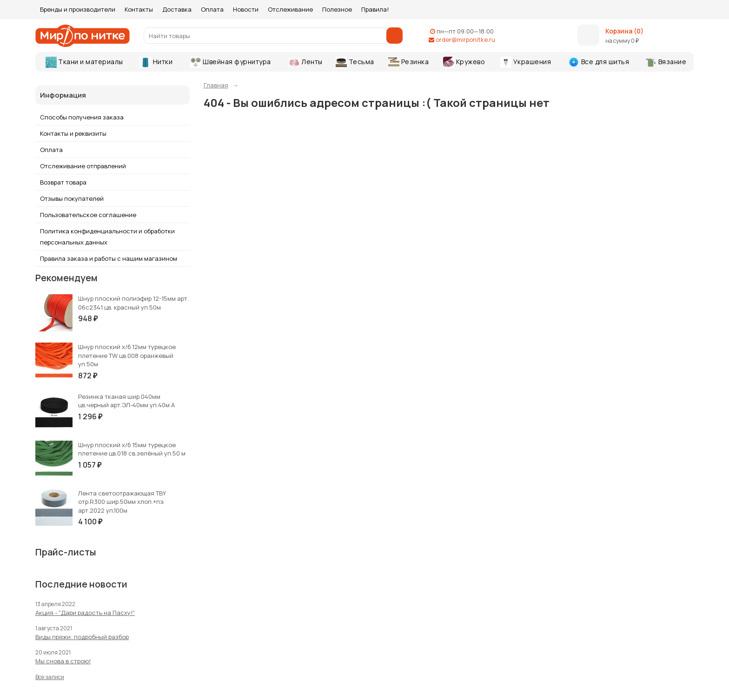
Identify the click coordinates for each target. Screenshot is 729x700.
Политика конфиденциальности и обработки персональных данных (107, 237)
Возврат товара (63, 182)
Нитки (156, 62)
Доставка (177, 9)
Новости (246, 9)
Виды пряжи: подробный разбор (82, 637)
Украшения (526, 62)
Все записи (50, 677)
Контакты (139, 9)
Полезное (337, 9)
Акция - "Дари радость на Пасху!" (85, 613)
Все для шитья (599, 62)
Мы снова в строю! (63, 661)
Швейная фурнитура (231, 62)
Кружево (464, 62)
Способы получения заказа (82, 117)
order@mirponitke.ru (465, 40)
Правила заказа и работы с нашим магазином (109, 258)
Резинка (408, 62)
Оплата (212, 9)
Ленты (306, 62)
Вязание (666, 62)
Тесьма (355, 62)
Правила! (375, 9)
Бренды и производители (78, 9)
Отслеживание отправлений (83, 166)
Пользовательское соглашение (88, 215)
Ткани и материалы (84, 62)
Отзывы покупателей (72, 198)
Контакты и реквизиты (73, 133)
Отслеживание (290, 9)
